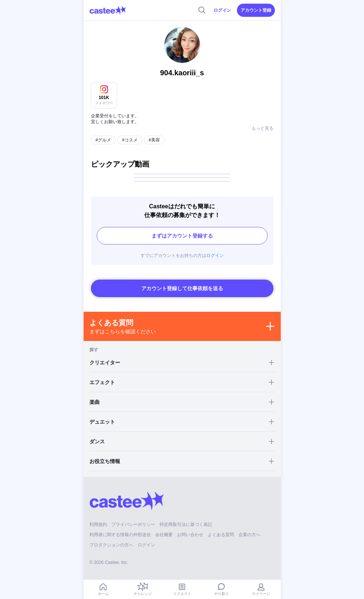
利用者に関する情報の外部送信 (120, 528)
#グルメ (104, 133)
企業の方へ (249, 528)
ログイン (222, 10)
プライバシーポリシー (133, 518)
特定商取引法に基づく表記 (186, 518)
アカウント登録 (256, 10)
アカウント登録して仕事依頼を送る (182, 282)
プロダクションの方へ (111, 538)
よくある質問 (221, 528)
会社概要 (164, 528)
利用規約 (98, 518)
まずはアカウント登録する (182, 229)
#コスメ (130, 133)
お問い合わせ (190, 528)
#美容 (154, 133)
